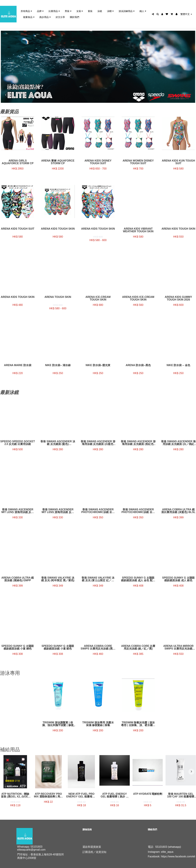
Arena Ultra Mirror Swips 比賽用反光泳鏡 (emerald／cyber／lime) (178, 647)
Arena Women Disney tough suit (138, 162)
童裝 (90, 11)
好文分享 (60, 17)
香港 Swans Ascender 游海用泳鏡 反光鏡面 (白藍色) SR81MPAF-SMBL (98, 443)
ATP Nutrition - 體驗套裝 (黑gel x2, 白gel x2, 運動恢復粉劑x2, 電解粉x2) (15, 795)
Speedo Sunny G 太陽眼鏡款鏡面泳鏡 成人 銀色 (178, 579)
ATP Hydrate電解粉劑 (148, 794)
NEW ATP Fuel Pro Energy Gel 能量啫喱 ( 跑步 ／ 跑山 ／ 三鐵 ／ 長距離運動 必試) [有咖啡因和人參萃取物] (81, 795)
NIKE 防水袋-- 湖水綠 (58, 365)
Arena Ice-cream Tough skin (98, 298)
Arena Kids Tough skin (58, 229)
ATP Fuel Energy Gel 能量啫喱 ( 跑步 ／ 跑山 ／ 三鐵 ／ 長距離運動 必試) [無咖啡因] (114, 795)
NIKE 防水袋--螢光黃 (98, 365)
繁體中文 (186, 14)
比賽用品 (54, 11)
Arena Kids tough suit (18, 229)
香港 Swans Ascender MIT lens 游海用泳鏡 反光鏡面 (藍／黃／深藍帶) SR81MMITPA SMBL (18, 511)
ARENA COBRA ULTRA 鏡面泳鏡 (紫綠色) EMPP (18, 579)
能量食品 (29, 17)
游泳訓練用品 (127, 11)
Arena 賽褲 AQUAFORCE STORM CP (58, 162)
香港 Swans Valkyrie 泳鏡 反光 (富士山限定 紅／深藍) (98, 579)
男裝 (68, 11)
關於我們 (75, 17)
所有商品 (26, 11)
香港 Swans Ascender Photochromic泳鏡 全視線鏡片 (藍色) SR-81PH (138, 511)
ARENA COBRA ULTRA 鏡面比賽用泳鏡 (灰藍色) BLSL (178, 511)
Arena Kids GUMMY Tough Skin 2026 (178, 298)
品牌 (40, 11)
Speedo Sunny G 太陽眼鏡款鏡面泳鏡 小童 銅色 (18, 647)
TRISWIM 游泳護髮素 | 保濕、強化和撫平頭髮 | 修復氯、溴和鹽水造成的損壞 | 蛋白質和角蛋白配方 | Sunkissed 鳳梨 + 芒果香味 (58, 724)
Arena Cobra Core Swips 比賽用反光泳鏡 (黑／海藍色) (98, 647)
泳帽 (110, 11)
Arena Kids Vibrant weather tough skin (138, 230)
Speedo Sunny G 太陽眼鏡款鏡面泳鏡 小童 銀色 (58, 647)
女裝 (80, 11)
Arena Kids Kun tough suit (178, 162)
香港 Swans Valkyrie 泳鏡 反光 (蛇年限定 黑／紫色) (58, 579)
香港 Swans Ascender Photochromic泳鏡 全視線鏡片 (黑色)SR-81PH (98, 511)
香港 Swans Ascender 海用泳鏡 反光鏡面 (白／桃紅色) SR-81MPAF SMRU (178, 443)
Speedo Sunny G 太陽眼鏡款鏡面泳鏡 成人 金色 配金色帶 (138, 579)
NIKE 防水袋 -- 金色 (178, 365)
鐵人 (143, 11)
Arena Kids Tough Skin (178, 229)
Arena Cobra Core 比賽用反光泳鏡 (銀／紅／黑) (138, 647)
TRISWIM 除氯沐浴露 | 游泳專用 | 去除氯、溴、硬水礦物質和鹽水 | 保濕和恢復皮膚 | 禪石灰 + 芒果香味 (138, 724)
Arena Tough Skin (58, 297)
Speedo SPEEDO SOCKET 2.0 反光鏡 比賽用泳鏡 (18, 443)
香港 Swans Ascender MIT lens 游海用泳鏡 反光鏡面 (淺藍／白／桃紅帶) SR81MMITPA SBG (58, 511)
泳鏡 (100, 11)
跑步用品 (45, 17)
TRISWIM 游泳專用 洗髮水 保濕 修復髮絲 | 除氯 (98, 724)
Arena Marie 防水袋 (18, 365)
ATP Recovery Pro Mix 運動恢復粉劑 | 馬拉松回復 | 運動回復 (48, 795)
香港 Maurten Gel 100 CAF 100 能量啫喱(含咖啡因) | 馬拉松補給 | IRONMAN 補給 (181, 795)
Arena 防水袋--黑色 (138, 365)
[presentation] (5, 772)
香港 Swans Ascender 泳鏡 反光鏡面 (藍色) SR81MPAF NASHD (58, 443)
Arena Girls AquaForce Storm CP (18, 162)
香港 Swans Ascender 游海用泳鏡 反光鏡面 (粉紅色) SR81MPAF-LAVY (138, 443)
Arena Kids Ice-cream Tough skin (138, 298)
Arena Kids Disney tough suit (98, 162)
